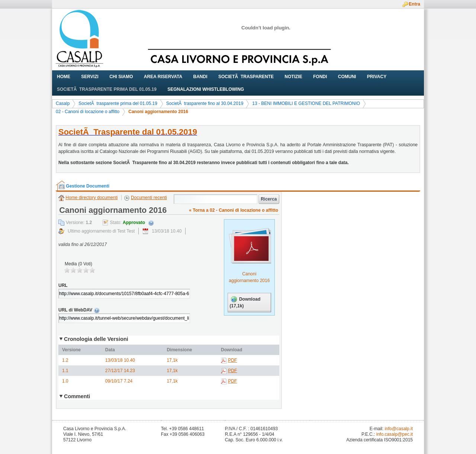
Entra (414, 4)
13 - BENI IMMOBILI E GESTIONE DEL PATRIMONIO (306, 103)
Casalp (63, 103)
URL (63, 285)
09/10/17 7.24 (119, 381)
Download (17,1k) (245, 302)
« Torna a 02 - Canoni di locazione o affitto (234, 210)
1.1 (65, 371)
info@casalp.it (399, 429)
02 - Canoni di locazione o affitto (88, 112)
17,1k (172, 360)
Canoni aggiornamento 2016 (158, 112)
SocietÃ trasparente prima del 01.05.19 (118, 103)
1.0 (65, 381)
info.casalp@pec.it (395, 434)
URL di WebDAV (139, 310)
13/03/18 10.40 (120, 360)
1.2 (65, 360)
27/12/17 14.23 (120, 371)
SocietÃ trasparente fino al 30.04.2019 (205, 103)
